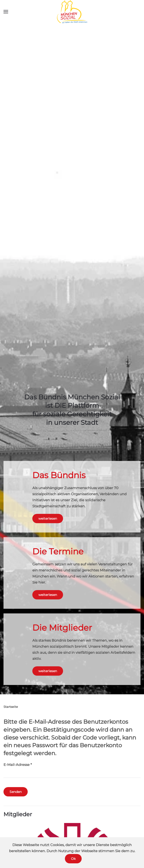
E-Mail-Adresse (18, 765)
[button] (6, 12)
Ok (73, 859)
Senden (16, 792)
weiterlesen (48, 519)
